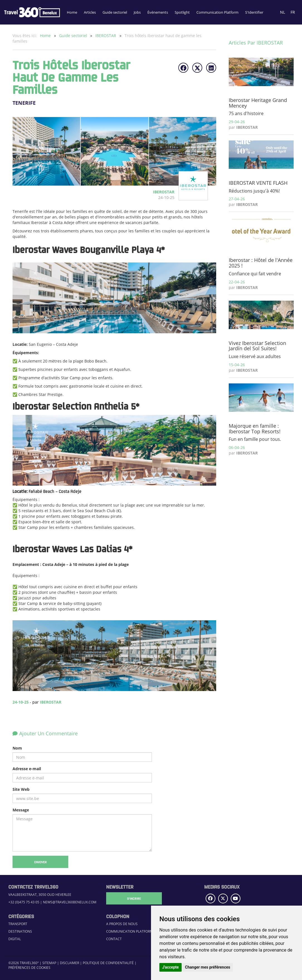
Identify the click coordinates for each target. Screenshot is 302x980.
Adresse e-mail (27, 769)
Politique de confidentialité (108, 963)
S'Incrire (134, 898)
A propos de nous (122, 924)
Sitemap (49, 963)
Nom (17, 748)
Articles (90, 12)
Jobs (137, 12)
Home (72, 12)
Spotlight (182, 12)
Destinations (20, 931)
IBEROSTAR (106, 36)
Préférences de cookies (29, 968)
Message (21, 810)
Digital (15, 939)
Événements (158, 12)
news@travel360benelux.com (70, 902)
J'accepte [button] (171, 967)
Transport (18, 924)
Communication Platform (217, 12)
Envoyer (41, 862)
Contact (114, 939)
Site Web (21, 789)
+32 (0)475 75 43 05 (24, 902)
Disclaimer (70, 963)
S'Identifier (254, 12)
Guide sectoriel (115, 12)
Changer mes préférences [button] (208, 967)
